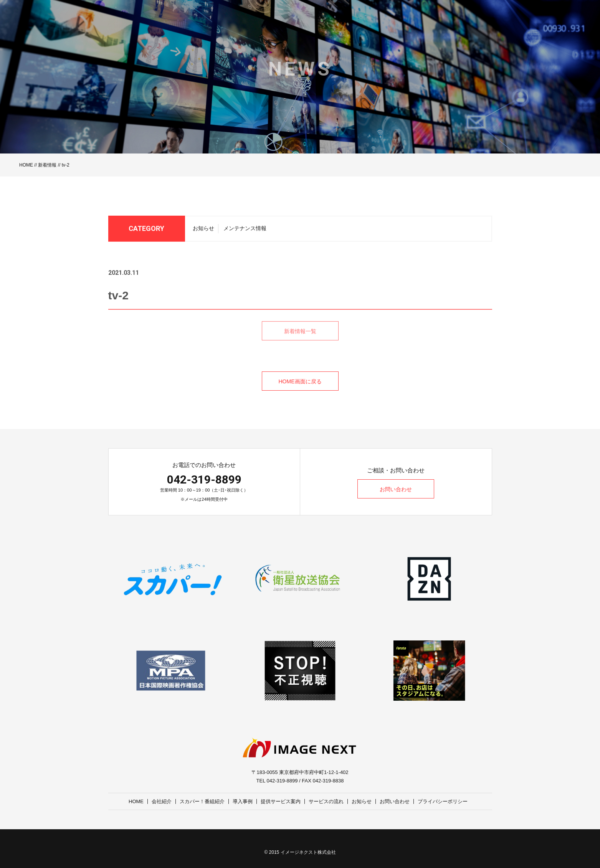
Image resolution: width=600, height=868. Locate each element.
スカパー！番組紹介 (202, 801)
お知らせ (203, 231)
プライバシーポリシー (443, 801)
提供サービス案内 (281, 801)
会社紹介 (162, 801)
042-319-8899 (204, 479)
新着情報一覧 (300, 340)
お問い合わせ (396, 489)
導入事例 (243, 801)
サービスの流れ (326, 801)
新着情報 (47, 165)
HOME (26, 165)
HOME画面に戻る (300, 381)
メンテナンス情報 (245, 231)
